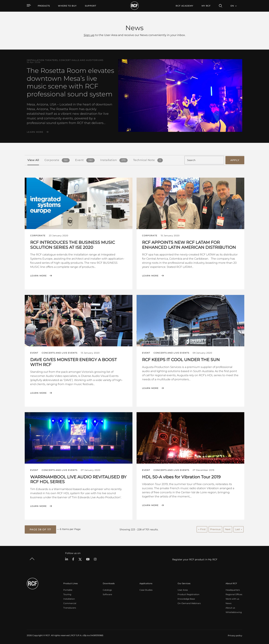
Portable (68, 590)
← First (202, 529)
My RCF (206, 6)
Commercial (70, 603)
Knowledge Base (186, 599)
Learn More (35, 132)
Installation (69, 599)
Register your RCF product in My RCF (195, 559)
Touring (67, 594)
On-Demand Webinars (189, 603)
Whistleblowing (234, 612)
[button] (40, 529)
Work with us (232, 599)
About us (230, 608)
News (229, 603)
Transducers (70, 608)
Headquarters (233, 590)
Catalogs (107, 590)
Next (228, 529)
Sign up (89, 35)
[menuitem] (67, 6)
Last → (239, 529)
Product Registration (188, 594)
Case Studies (146, 590)
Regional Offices (234, 594)
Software (107, 594)
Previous (215, 529)
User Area (183, 590)
